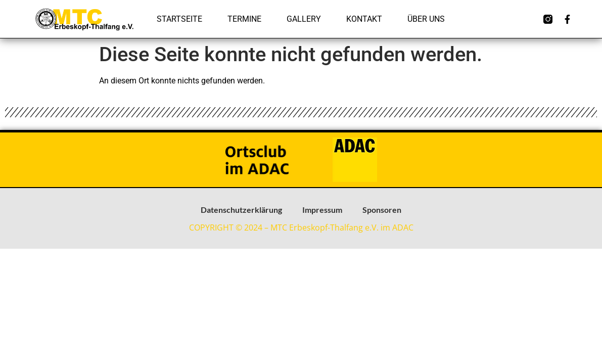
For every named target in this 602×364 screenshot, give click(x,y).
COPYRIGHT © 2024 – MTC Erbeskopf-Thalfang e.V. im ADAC (301, 227)
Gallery (304, 19)
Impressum (322, 210)
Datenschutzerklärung (241, 210)
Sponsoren (382, 210)
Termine (244, 19)
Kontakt (364, 19)
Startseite (179, 19)
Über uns (426, 19)
